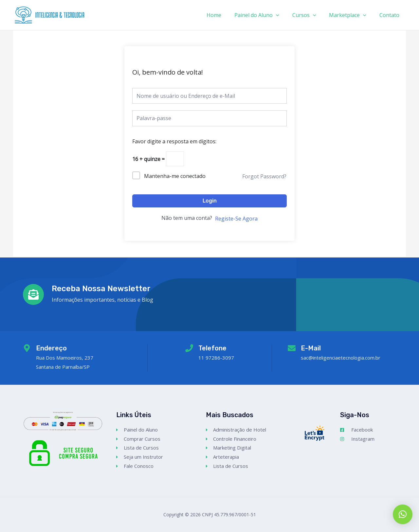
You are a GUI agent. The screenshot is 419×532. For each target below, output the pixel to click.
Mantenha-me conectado (175, 177)
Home (226, 15)
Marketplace (352, 15)
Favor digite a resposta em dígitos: (174, 141)
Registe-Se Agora (236, 220)
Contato (391, 15)
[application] (285, 15)
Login (210, 202)
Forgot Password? (264, 177)
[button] (403, 514)
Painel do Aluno (266, 15)
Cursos (311, 15)
